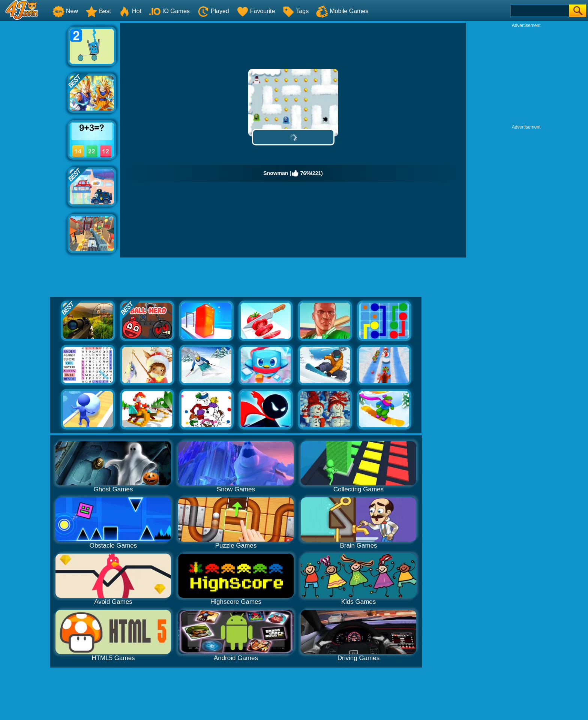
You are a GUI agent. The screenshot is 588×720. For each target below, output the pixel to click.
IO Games (169, 11)
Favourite (256, 11)
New (65, 11)
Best (98, 11)
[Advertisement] (34, 135)
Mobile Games (342, 11)
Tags (295, 11)
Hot (130, 11)
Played (213, 11)
